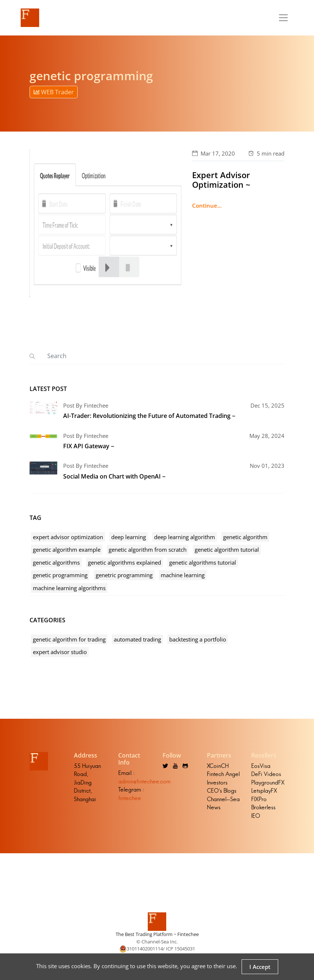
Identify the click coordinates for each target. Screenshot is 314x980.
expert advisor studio (60, 652)
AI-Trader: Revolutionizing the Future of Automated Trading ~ (149, 416)
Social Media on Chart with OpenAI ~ (114, 476)
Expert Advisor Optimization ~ (221, 180)
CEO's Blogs (222, 791)
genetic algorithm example (67, 549)
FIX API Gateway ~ (89, 446)
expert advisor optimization (68, 537)
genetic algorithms (56, 562)
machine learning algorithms (69, 588)
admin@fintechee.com (144, 781)
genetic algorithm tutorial (227, 549)
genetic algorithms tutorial (203, 562)
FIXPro (259, 799)
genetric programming (124, 575)
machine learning (183, 575)
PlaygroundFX (268, 782)
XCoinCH (218, 766)
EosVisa (261, 766)
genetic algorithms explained (124, 562)
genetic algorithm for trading (69, 639)
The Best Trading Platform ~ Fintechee (157, 934)
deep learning (129, 537)
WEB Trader (54, 92)
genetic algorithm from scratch (148, 549)
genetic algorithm (245, 537)
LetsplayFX (264, 791)
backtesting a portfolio (198, 639)
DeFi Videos (266, 774)
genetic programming (60, 575)
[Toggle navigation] (283, 18)
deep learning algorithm (185, 537)
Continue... (207, 205)
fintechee (130, 798)
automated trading (137, 639)
